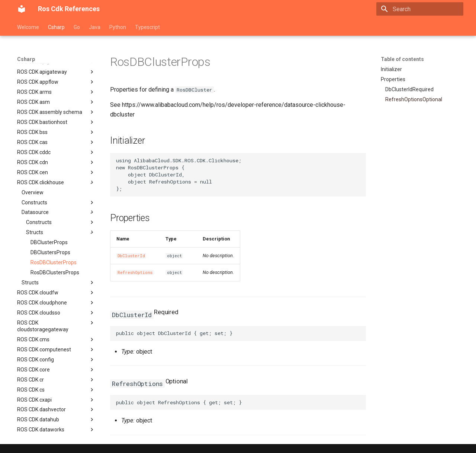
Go (77, 27)
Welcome (28, 27)
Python (118, 27)
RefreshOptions (135, 272)
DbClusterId (131, 256)
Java (95, 27)
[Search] (420, 9)
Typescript (147, 27)
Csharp (56, 27)
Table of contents (402, 59)
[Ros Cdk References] (22, 9)
